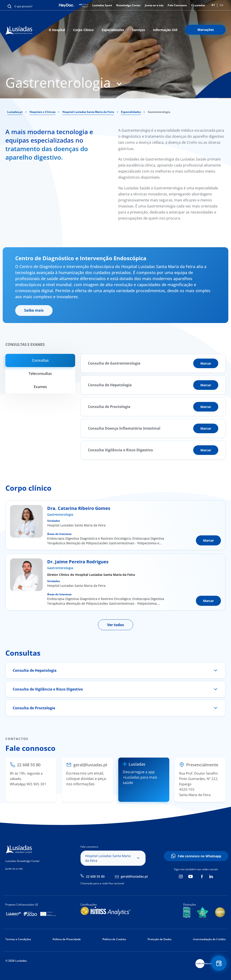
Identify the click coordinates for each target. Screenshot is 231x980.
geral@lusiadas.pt (134, 876)
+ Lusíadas (198, 5)
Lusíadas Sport (102, 5)
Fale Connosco (177, 5)
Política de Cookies (114, 939)
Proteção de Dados (160, 939)
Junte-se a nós (154, 5)
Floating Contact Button (219, 963)
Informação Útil (165, 30)
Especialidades (113, 30)
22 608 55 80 (95, 876)
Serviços (139, 30)
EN (221, 5)
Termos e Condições (18, 939)
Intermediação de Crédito (209, 939)
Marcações (206, 30)
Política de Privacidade (67, 939)
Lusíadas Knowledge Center (23, 861)
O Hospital (57, 30)
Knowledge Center (128, 5)
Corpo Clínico (83, 30)
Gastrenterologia (60, 514)
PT (213, 5)
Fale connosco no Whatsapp (199, 856)
